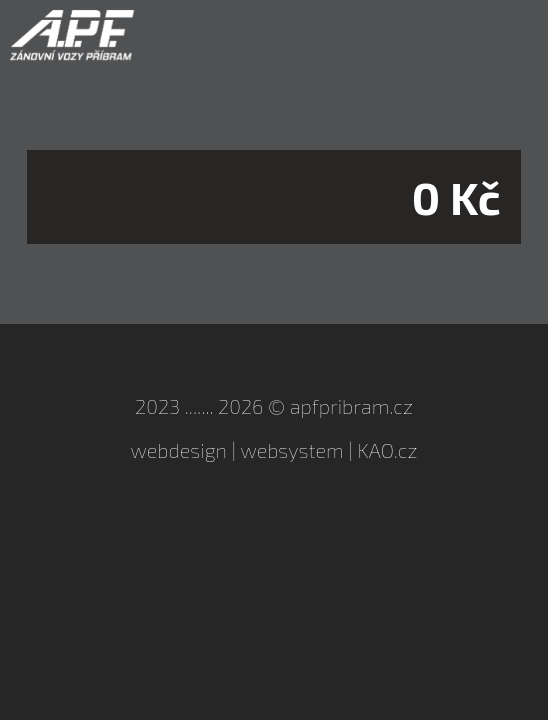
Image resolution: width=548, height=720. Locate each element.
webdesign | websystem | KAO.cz (274, 450)
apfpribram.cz (351, 406)
